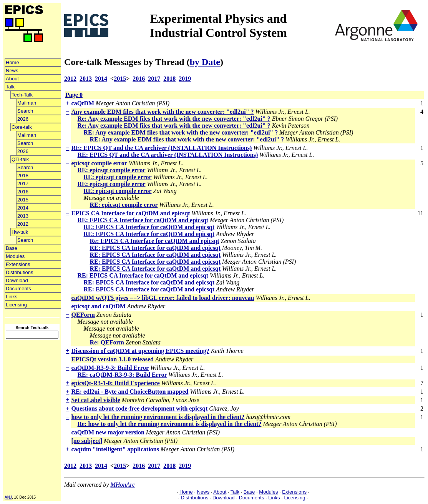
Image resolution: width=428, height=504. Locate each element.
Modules (15, 256)
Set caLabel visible (96, 400)
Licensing (16, 305)
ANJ (8, 497)
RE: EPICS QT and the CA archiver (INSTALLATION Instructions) (162, 148)
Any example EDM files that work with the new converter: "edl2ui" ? (163, 112)
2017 (23, 184)
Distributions (20, 272)
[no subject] (87, 441)
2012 (23, 224)
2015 (23, 200)
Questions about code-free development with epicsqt (140, 408)
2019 (185, 79)
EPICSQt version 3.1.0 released (113, 359)
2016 (23, 192)
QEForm (83, 315)
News (12, 71)
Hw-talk (20, 232)
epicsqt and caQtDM (99, 306)
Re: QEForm (107, 342)
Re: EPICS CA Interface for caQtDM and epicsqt (155, 241)
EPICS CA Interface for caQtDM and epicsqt (131, 213)
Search (25, 111)
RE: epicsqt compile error (112, 170)
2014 (23, 208)
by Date (205, 62)
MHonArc (122, 485)
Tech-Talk (22, 95)
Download (17, 280)
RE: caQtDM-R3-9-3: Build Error (122, 375)
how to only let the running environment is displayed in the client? (158, 417)
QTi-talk (20, 159)
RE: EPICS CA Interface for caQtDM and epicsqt (143, 220)
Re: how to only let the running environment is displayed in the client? (170, 424)
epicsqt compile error (99, 163)
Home (12, 62)
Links (12, 297)
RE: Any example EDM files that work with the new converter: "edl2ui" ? (181, 132)
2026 (23, 119)
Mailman (27, 103)
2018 (23, 175)
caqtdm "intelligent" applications (115, 449)
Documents (18, 289)
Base (12, 248)
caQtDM (83, 103)
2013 (23, 216)
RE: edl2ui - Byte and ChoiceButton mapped (130, 392)
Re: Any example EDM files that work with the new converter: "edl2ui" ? (174, 119)
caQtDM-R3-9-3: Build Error (110, 368)
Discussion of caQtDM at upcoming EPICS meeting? (140, 351)
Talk (10, 87)
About (12, 79)
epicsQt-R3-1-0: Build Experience (116, 383)
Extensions (18, 264)
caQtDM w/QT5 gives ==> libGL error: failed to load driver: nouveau (163, 298)
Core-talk (22, 127)
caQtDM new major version (108, 432)
